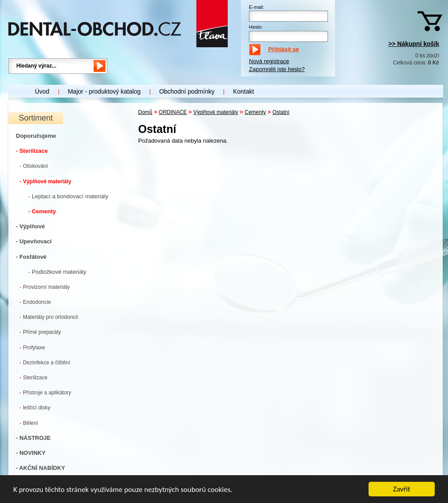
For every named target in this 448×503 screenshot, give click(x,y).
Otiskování (34, 166)
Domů (145, 112)
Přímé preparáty (40, 332)
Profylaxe (32, 347)
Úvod (42, 91)
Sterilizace (33, 377)
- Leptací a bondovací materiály (68, 196)
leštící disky (35, 407)
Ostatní (281, 112)
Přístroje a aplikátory (45, 392)
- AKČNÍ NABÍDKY (40, 468)
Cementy (255, 112)
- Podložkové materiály (57, 272)
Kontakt (243, 91)
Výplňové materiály (45, 181)
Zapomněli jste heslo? (277, 69)
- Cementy (42, 211)
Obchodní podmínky (187, 91)
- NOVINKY (31, 453)
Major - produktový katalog (104, 91)
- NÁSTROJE (33, 438)
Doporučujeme (36, 136)
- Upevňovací (34, 241)
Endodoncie (35, 302)
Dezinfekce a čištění (45, 362)
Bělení (29, 423)
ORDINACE (173, 112)
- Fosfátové (31, 257)
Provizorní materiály (45, 287)
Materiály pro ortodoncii (49, 317)
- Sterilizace (32, 151)
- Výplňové (30, 226)
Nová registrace (269, 61)
